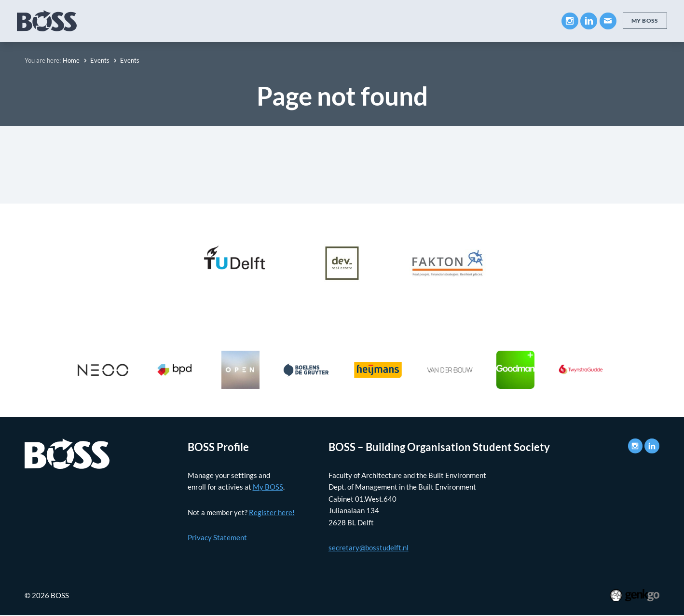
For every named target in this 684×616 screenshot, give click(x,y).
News (384, 21)
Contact (528, 21)
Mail (607, 21)
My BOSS (477, 21)
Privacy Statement (217, 537)
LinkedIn (588, 21)
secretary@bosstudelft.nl (369, 548)
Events (343, 21)
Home (71, 60)
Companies (246, 21)
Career (298, 21)
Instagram (569, 21)
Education (188, 21)
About (138, 21)
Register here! (272, 512)
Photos (427, 21)
